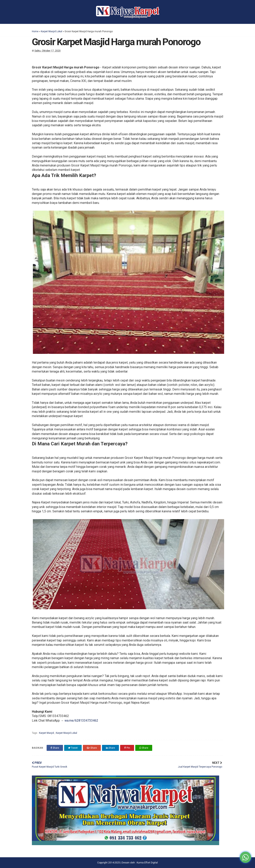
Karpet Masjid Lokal (51, 31)
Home (35, 31)
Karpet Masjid (47, 733)
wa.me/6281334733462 (81, 721)
